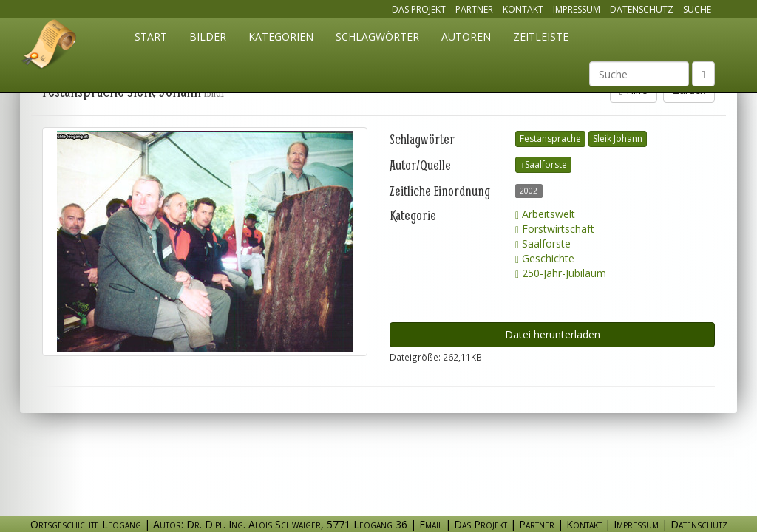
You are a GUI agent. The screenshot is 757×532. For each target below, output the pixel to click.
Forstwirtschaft (555, 229)
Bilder (208, 37)
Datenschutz (642, 9)
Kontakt (523, 9)
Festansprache (550, 139)
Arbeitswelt (545, 214)
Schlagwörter (377, 37)
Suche (697, 9)
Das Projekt (419, 9)
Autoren (466, 37)
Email (431, 524)
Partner (474, 9)
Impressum (577, 9)
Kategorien (281, 37)
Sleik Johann (618, 139)
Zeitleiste (541, 37)
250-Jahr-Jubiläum (561, 273)
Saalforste (543, 164)
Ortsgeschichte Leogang (50, 47)
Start (151, 37)
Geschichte (545, 258)
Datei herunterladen (553, 334)
